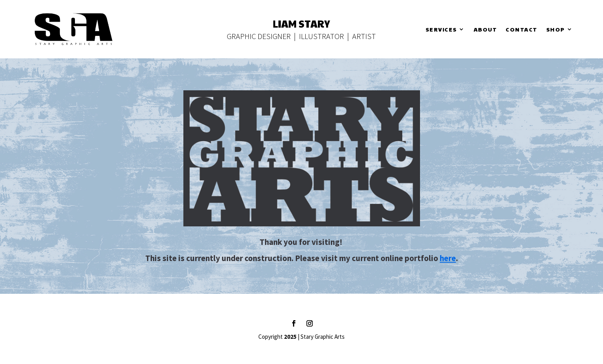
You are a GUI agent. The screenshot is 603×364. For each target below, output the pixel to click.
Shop (556, 30)
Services (441, 30)
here (448, 258)
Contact (522, 30)
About (485, 30)
